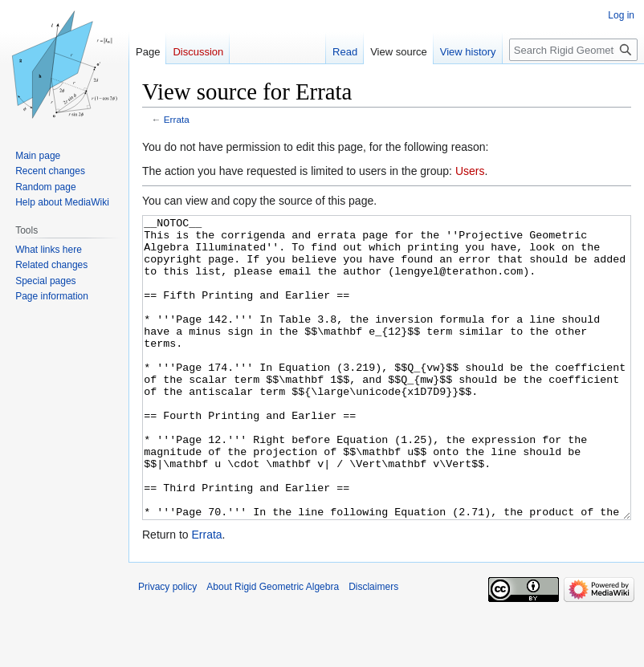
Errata (177, 119)
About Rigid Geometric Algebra (273, 647)
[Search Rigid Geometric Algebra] (573, 50)
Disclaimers (373, 647)
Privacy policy (167, 647)
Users (470, 171)
